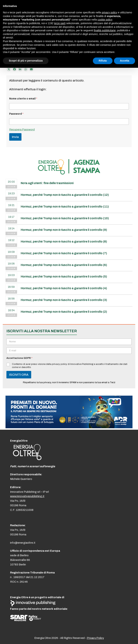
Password (16, 114)
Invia (15, 137)
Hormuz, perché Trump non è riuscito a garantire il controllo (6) (64, 265)
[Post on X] (9, 69)
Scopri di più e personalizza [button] (26, 61)
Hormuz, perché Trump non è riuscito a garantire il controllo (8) (64, 241)
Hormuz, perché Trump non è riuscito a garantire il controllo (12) (65, 195)
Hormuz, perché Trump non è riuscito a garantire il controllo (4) (64, 288)
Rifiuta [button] (103, 61)
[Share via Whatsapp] (26, 69)
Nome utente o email (23, 99)
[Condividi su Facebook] (14, 69)
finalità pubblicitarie (105, 30)
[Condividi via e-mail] (31, 69)
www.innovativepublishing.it (27, 496)
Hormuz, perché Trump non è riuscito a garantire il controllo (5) (64, 276)
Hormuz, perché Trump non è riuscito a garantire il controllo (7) (64, 253)
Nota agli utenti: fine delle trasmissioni (47, 183)
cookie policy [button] (105, 20)
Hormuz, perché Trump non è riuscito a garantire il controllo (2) (64, 312)
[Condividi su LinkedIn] (20, 69)
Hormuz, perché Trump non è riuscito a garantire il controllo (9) (64, 230)
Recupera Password (22, 129)
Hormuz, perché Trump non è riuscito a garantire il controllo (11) (65, 207)
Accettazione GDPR (19, 358)
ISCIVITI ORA (19, 375)
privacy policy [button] (110, 12)
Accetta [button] (125, 61)
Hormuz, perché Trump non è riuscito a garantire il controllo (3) (64, 300)
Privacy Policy (95, 638)
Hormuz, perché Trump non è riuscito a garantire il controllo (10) (65, 218)
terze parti (60, 23)
